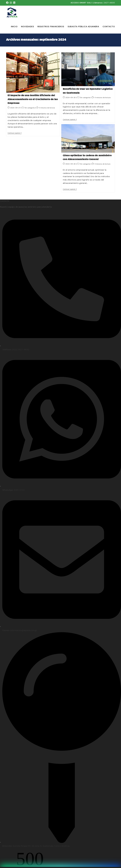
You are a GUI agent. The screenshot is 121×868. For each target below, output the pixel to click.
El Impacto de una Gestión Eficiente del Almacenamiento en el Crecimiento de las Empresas (33, 99)
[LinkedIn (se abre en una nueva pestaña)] (14, 3)
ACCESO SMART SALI (81, 3)
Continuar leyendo (15, 133)
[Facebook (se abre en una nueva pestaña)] (8, 3)
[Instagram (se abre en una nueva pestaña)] (11, 3)
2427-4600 (109, 3)
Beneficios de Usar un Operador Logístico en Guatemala (88, 91)
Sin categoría (30, 108)
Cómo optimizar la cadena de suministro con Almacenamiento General (87, 158)
